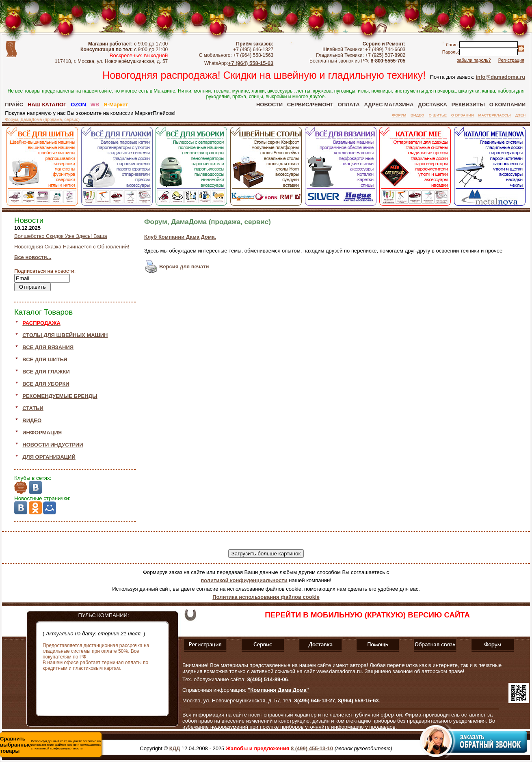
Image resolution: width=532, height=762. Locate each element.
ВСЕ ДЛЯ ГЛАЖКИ (46, 372)
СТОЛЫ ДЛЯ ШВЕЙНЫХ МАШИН (65, 335)
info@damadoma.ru (500, 77)
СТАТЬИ (33, 408)
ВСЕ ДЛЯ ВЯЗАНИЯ (48, 347)
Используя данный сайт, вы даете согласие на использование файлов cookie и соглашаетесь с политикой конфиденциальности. (51, 745)
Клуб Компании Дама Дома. (180, 237)
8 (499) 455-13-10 (312, 748)
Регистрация (511, 60)
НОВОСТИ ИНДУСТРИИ (53, 445)
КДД (175, 748)
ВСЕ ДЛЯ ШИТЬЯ (45, 359)
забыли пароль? (474, 60)
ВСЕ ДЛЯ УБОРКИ (46, 384)
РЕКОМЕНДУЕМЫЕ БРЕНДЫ (60, 396)
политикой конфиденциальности (244, 580)
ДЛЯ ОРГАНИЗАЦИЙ (49, 457)
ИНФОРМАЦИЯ (42, 433)
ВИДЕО (32, 420)
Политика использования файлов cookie (266, 597)
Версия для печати (184, 267)
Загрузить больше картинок (266, 554)
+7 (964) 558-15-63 (251, 63)
